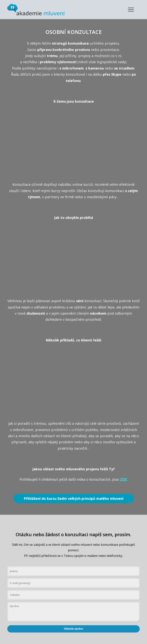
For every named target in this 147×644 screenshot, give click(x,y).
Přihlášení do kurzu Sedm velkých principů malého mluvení (74, 498)
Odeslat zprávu (73, 629)
